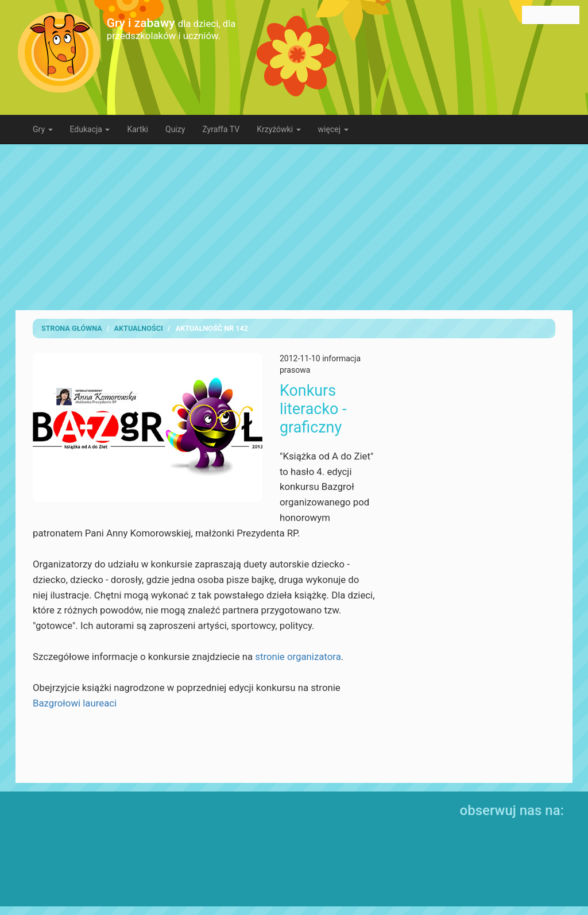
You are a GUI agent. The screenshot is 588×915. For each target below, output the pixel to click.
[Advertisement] (303, 227)
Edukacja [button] (90, 129)
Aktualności (139, 328)
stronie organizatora (298, 657)
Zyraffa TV (221, 129)
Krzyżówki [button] (278, 129)
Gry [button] (43, 129)
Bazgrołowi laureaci (75, 703)
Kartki (138, 129)
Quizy (175, 129)
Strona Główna (72, 328)
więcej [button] (333, 129)
